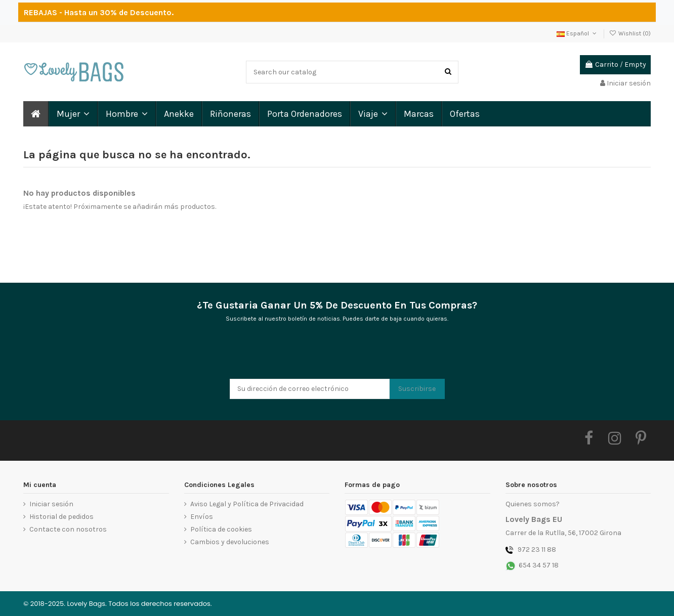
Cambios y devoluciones (230, 542)
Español (577, 33)
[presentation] (307, 354)
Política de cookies (221, 529)
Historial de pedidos (61, 517)
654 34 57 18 (539, 565)
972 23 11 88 (537, 549)
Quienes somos (531, 504)
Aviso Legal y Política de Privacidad (247, 504)
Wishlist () (630, 33)
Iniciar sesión (51, 504)
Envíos (202, 517)
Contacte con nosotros (68, 529)
